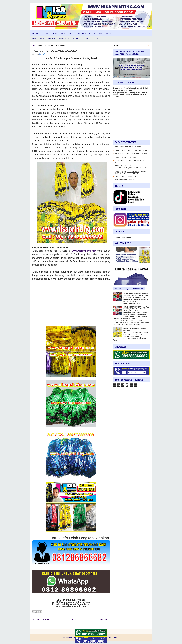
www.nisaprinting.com (84, 251)
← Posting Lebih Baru (41, 619)
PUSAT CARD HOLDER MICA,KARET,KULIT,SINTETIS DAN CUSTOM (130, 167)
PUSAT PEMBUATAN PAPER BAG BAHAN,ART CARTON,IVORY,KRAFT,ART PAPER (131, 172)
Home (35, 45)
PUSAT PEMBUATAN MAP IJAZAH (86, 39)
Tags (127, 289)
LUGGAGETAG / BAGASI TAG (125, 176)
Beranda (36, 33)
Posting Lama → (103, 619)
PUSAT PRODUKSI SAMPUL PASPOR (58, 33)
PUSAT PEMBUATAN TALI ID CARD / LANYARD (94, 33)
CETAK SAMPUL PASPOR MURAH (136, 293)
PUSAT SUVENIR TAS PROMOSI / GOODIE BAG (51, 39)
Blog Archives (138, 289)
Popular (118, 289)
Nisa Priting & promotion (125, 237)
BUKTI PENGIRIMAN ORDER (125, 180)
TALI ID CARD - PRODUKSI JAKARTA (55, 51)
